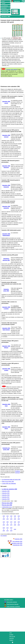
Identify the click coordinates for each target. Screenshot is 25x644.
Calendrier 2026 (6, 495)
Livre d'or (12, 638)
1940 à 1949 (19, 517)
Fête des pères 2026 (7, 505)
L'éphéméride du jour (7, 507)
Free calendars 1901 (15, 541)
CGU (11, 633)
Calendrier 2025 (6, 493)
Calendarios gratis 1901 (15, 543)
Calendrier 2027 (6, 497)
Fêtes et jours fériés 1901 (8, 482)
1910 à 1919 (7, 517)
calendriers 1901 (17, 38)
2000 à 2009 (4, 529)
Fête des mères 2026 (7, 503)
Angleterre (18, 471)
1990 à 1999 (19, 523)
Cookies (11, 635)
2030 (15, 529)
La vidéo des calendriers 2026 (9, 489)
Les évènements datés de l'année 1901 (11, 480)
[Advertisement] (17, 5)
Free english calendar (12, 602)
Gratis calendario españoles (13, 607)
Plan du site (12, 636)
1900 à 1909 (4, 517)
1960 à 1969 (7, 523)
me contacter (4, 536)
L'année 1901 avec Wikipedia (9, 484)
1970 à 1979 (11, 523)
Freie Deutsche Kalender (13, 604)
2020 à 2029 (11, 529)
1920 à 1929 (11, 517)
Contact (11, 640)
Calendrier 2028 (6, 499)
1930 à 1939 (15, 517)
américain (17, 473)
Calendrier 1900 (6, 491)
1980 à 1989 (15, 523)
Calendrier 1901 (18, 539)
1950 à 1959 (4, 523)
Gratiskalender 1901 (16, 545)
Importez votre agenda (12, 70)
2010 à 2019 (7, 529)
